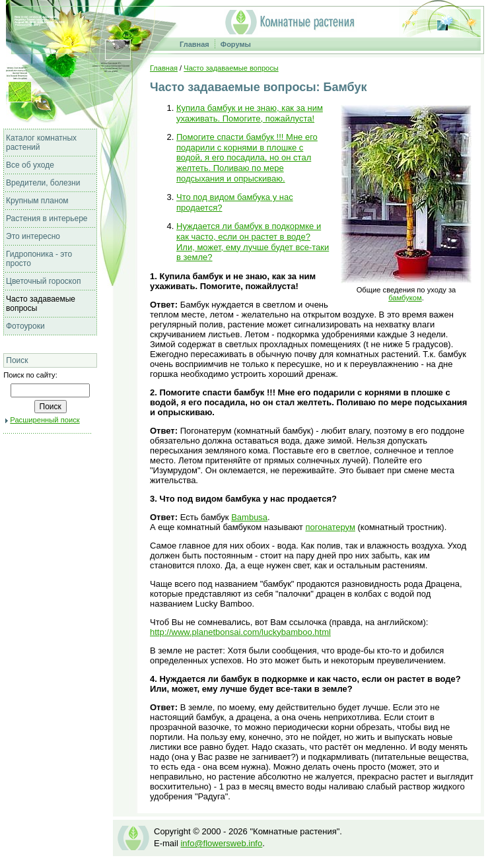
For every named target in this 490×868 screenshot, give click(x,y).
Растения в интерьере (47, 218)
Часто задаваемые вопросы (231, 68)
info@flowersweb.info (221, 843)
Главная (194, 44)
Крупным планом (37, 201)
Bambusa (249, 517)
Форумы (236, 44)
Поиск (17, 360)
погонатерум (330, 527)
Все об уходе (30, 165)
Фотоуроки (25, 326)
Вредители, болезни (43, 183)
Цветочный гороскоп (43, 281)
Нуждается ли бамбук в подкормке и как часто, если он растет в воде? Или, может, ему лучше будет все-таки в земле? (253, 242)
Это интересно (33, 236)
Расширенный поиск (45, 420)
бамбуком (405, 298)
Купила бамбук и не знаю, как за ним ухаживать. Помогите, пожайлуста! (250, 113)
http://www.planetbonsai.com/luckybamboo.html (240, 632)
